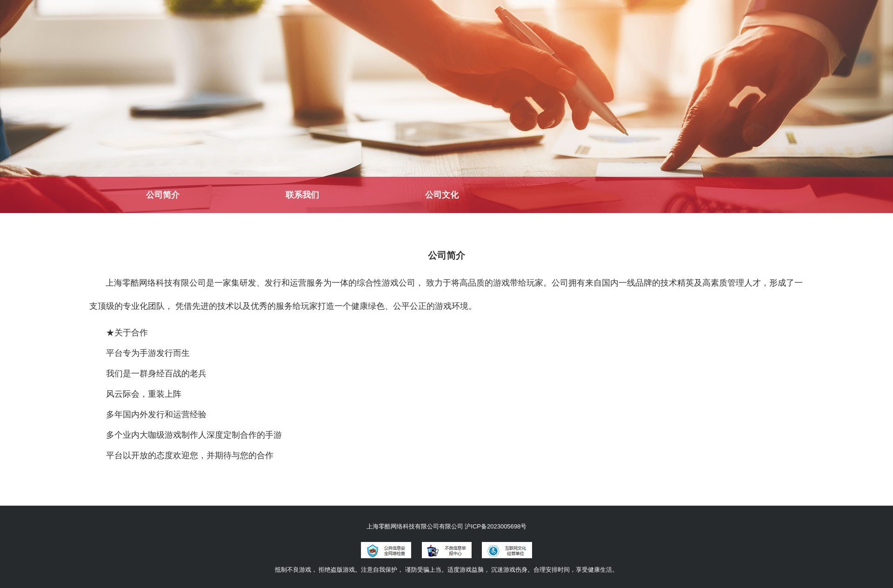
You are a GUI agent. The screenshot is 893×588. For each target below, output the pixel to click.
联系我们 (302, 195)
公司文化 (442, 195)
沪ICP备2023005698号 (496, 526)
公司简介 (163, 195)
